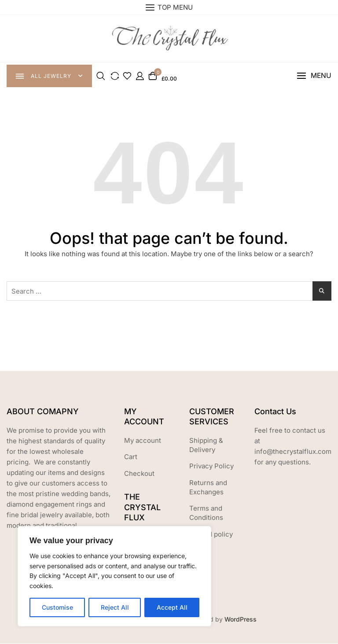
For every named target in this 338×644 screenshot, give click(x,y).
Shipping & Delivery (206, 445)
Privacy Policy (211, 466)
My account (143, 441)
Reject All (115, 607)
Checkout (139, 474)
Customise (57, 607)
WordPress (241, 620)
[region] (114, 576)
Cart (131, 457)
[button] (314, 76)
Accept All (172, 607)
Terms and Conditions (206, 513)
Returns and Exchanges (208, 488)
